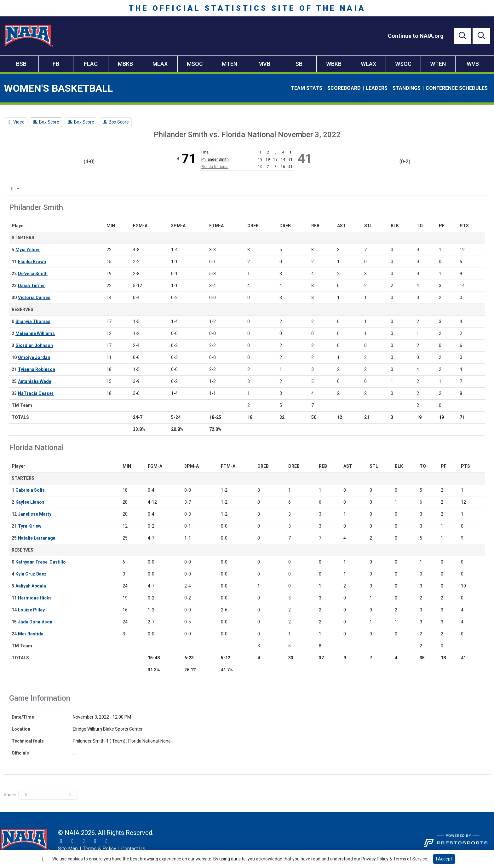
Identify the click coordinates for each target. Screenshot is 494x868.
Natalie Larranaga (37, 538)
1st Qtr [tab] (124, 189)
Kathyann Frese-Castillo (41, 562)
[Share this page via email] (55, 795)
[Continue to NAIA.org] (416, 36)
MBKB (125, 64)
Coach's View (238, 189)
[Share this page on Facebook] (26, 795)
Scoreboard (344, 88)
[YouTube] (95, 841)
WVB (473, 64)
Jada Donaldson (35, 622)
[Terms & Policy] (100, 849)
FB (56, 64)
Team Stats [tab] (93, 189)
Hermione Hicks (35, 598)
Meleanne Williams (35, 333)
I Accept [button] (444, 859)
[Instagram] (72, 841)
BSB (21, 64)
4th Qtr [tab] (202, 189)
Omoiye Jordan (34, 357)
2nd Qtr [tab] (150, 189)
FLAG (91, 64)
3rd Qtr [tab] (176, 189)
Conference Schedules (457, 88)
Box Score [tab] (20, 189)
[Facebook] (84, 841)
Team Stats (307, 88)
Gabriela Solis (30, 490)
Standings (407, 88)
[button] (70, 795)
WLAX (368, 64)
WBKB (334, 64)
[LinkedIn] (106, 841)
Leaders (377, 88)
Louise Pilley (31, 610)
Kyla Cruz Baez (31, 574)
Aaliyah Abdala (31, 586)
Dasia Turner (32, 286)
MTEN (230, 64)
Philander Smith (215, 159)
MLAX (160, 64)
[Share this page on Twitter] (41, 795)
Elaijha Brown (32, 262)
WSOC (403, 64)
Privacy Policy (375, 859)
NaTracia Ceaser (36, 393)
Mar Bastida (31, 634)
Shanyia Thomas (33, 321)
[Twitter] (61, 841)
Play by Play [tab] (56, 189)
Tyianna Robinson (37, 369)
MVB (264, 64)
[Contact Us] (133, 849)
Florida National (215, 167)
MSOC (195, 64)
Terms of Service (410, 859)
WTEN (438, 64)
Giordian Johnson (34, 345)
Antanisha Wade (35, 381)
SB (299, 64)
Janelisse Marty (35, 514)
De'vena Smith (33, 274)
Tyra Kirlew (30, 526)
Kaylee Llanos (30, 502)
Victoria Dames (34, 298)
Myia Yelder (28, 250)
